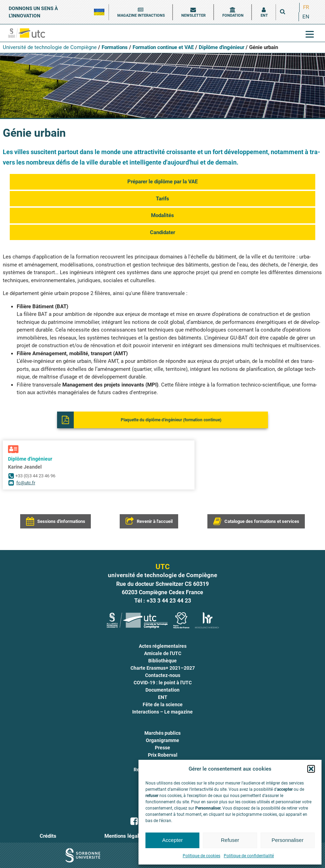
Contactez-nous (163, 675)
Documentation (162, 690)
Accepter (172, 840)
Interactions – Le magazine (162, 712)
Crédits (48, 836)
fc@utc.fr (26, 483)
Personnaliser (287, 840)
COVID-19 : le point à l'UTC (163, 683)
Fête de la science (163, 704)
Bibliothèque (162, 661)
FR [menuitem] (306, 7)
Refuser (230, 840)
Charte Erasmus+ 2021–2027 (163, 668)
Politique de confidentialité (249, 856)
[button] (311, 769)
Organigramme (162, 740)
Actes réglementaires (163, 646)
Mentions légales (124, 836)
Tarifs (162, 199)
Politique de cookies (201, 856)
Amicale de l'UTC (163, 653)
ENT (163, 697)
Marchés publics (162, 733)
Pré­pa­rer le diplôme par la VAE (162, 182)
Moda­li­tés (162, 215)
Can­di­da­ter (162, 232)
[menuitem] (306, 7)
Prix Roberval (163, 755)
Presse (162, 748)
